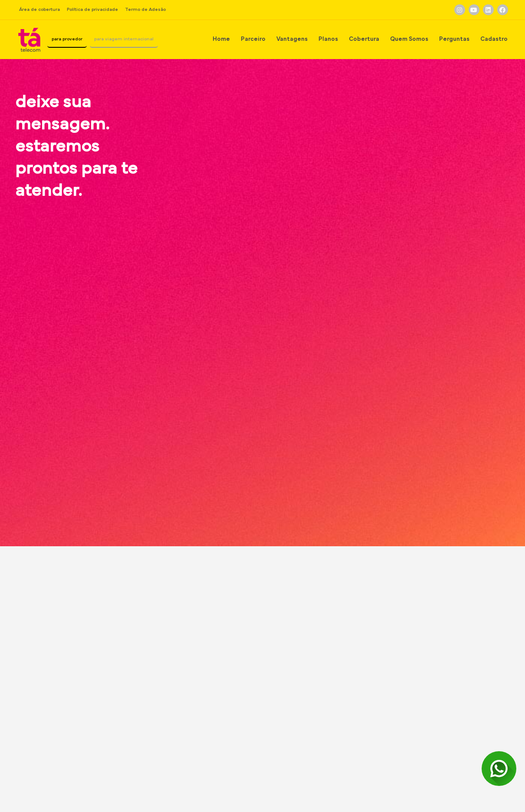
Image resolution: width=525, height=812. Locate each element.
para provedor (76, 39)
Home (221, 39)
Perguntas (454, 39)
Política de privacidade (92, 9)
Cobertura (364, 39)
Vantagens (292, 39)
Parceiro (253, 39)
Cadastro (494, 39)
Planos (328, 39)
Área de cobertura (39, 9)
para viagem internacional (143, 39)
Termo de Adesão (145, 9)
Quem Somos (409, 39)
